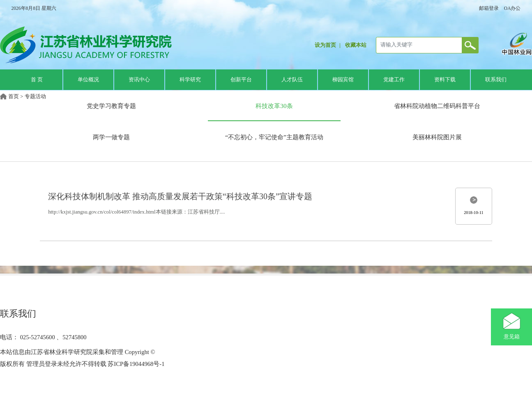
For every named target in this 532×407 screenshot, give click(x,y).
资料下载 (445, 80)
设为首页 (325, 45)
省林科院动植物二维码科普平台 (437, 106)
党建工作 (394, 80)
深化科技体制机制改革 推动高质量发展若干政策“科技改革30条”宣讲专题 (180, 196)
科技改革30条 (274, 106)
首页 (14, 97)
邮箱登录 (489, 8)
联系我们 (496, 80)
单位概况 (88, 80)
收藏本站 (356, 45)
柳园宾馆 (343, 80)
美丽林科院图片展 (437, 137)
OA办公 (512, 8)
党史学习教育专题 (111, 106)
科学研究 (190, 80)
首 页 (37, 80)
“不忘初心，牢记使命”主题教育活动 (274, 137)
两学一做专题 (111, 137)
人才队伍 (292, 80)
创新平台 (241, 80)
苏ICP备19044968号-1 (136, 364)
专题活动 (35, 97)
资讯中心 (139, 80)
